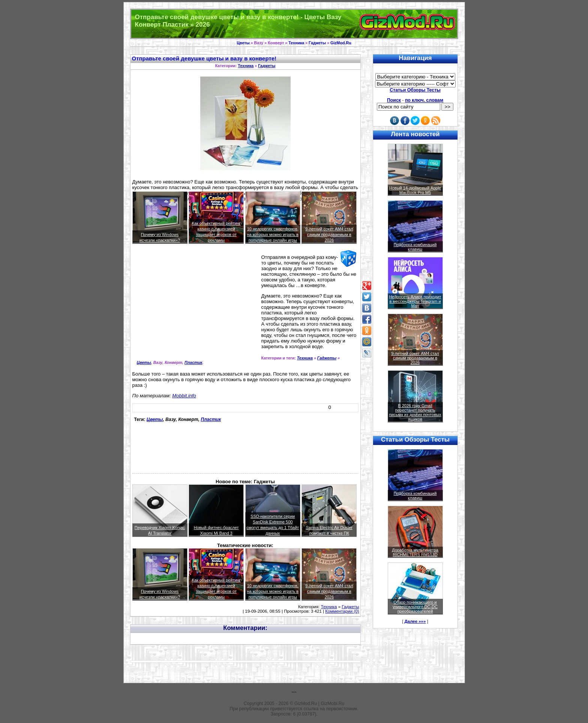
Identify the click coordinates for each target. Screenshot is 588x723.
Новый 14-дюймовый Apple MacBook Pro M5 (415, 190)
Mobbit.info (184, 396)
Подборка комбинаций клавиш (415, 247)
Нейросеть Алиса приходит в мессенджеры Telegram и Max (415, 301)
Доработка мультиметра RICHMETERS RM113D (415, 552)
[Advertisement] (195, 308)
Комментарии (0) (342, 611)
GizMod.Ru (341, 43)
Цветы (243, 43)
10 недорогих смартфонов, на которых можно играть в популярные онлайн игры (273, 234)
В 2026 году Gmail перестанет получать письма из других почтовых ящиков (415, 412)
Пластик (193, 362)
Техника (296, 43)
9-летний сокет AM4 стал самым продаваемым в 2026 (329, 234)
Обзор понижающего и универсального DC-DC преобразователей (415, 607)
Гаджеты (317, 43)
